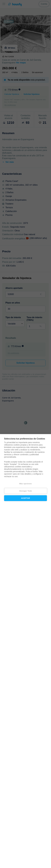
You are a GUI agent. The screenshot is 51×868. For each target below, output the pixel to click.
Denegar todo (26, 491)
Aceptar (26, 498)
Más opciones (26, 484)
